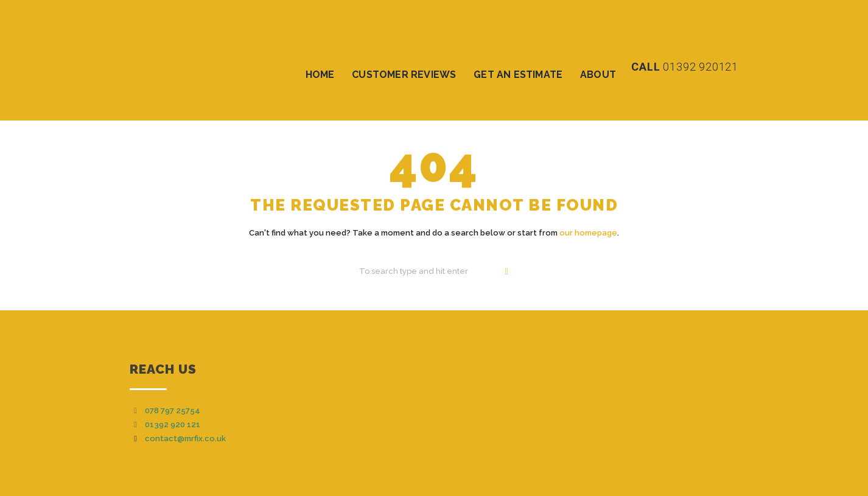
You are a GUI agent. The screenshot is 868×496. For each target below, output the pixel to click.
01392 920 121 (173, 424)
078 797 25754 (173, 410)
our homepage (588, 233)
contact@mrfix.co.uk (185, 438)
